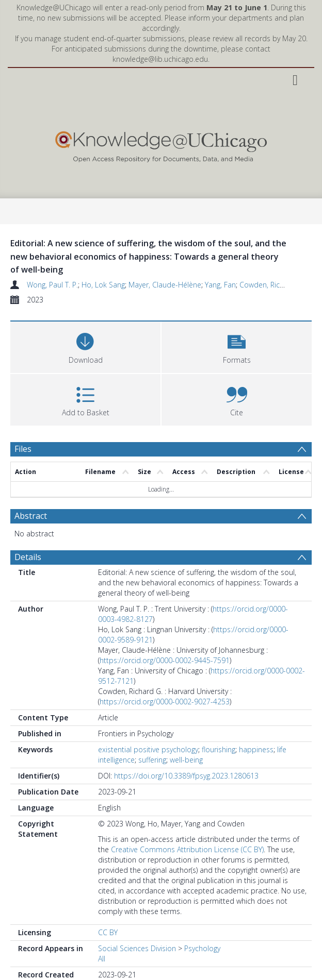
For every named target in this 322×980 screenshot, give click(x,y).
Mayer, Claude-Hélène (165, 285)
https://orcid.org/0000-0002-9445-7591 (165, 660)
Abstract (31, 516)
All (102, 959)
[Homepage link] (161, 145)
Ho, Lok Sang (103, 285)
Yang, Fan (220, 285)
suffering (152, 760)
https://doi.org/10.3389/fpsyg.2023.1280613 (186, 776)
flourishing (219, 749)
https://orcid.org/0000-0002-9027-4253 (165, 702)
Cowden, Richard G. (272, 285)
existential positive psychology (148, 749)
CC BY (108, 932)
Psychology (202, 948)
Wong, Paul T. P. (52, 285)
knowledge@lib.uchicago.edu (160, 59)
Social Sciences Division (137, 948)
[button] (237, 346)
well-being (186, 760)
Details (28, 557)
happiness (256, 749)
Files (23, 449)
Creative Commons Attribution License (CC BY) (187, 849)
